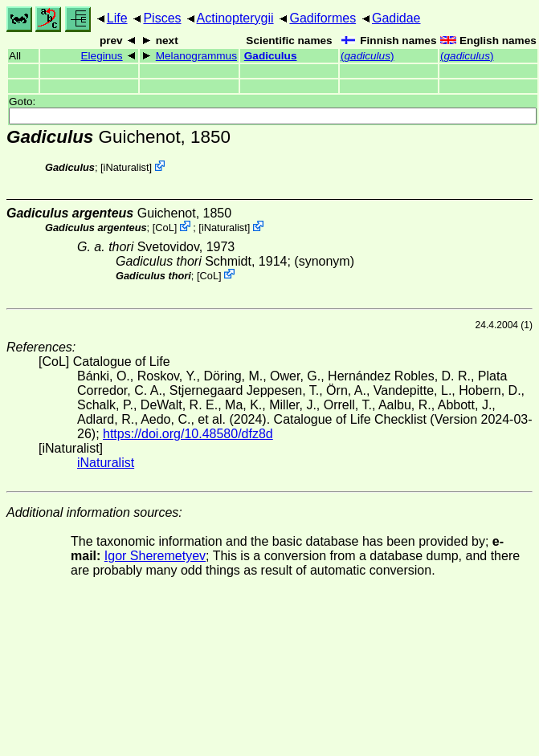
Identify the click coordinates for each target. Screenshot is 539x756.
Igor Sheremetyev (155, 556)
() (367, 56)
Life (117, 18)
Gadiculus (271, 56)
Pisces (162, 18)
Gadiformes (323, 18)
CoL (164, 228)
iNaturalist (127, 167)
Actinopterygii (235, 18)
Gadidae (396, 18)
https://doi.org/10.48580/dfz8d (188, 434)
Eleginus (101, 56)
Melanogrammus (196, 56)
